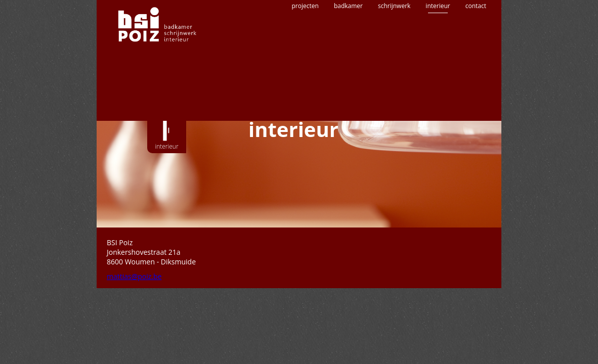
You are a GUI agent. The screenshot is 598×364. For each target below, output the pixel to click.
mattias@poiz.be (134, 276)
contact (476, 39)
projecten (305, 39)
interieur (438, 39)
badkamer (348, 39)
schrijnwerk (394, 39)
